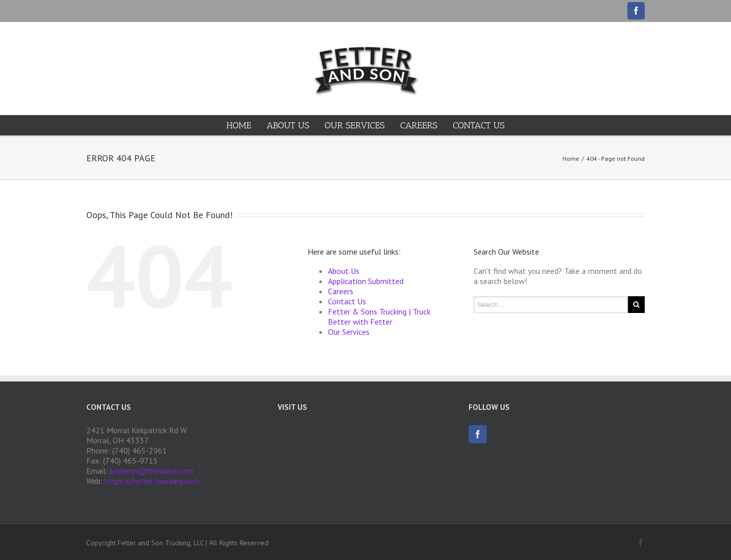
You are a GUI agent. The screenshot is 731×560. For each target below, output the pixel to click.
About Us (288, 125)
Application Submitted (366, 281)
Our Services (355, 125)
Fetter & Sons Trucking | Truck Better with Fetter (379, 317)
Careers (419, 125)
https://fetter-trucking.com (152, 481)
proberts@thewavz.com (152, 471)
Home (239, 125)
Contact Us (479, 125)
